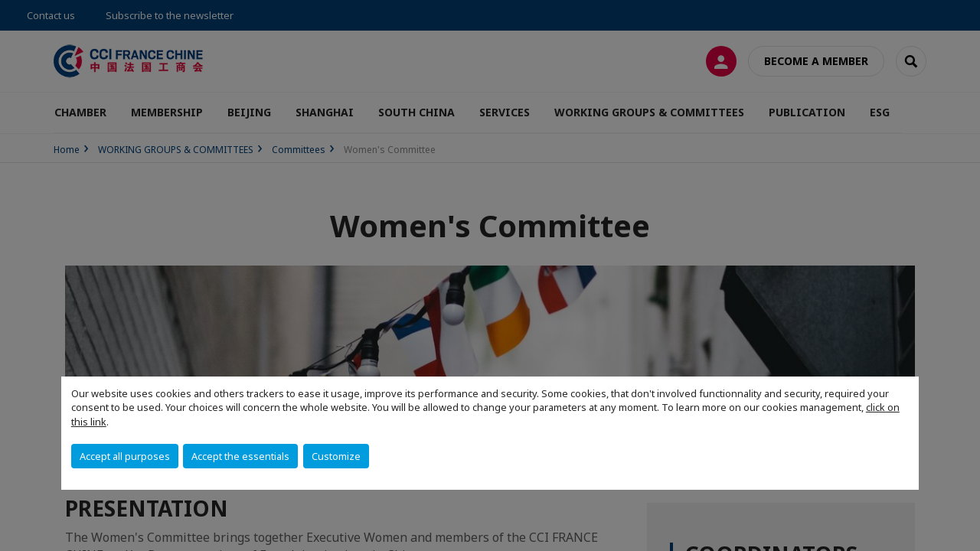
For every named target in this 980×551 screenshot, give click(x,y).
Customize (336, 456)
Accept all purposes (125, 456)
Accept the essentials (240, 456)
